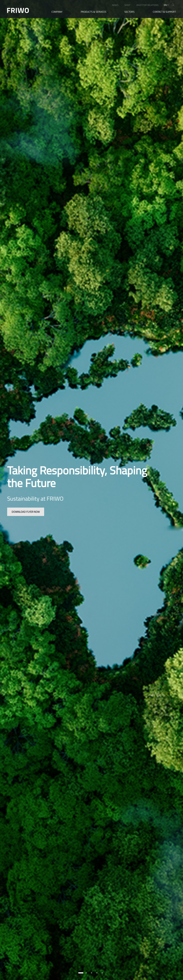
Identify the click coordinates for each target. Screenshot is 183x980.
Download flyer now (26, 512)
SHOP (127, 5)
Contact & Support (164, 12)
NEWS (115, 5)
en (165, 5)
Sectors (129, 12)
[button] (81, 973)
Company (57, 12)
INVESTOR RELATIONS (147, 5)
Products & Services (94, 12)
